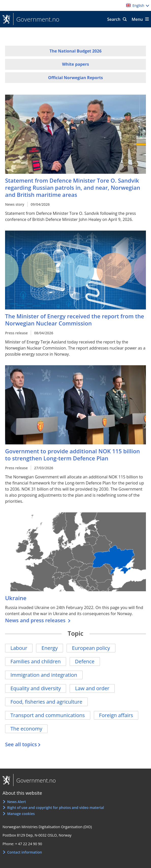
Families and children (36, 661)
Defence (85, 661)
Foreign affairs (116, 715)
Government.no (36, 19)
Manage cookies (21, 814)
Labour (19, 648)
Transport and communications (48, 715)
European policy (91, 648)
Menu (137, 19)
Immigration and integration (44, 675)
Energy (50, 648)
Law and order (92, 688)
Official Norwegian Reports (75, 78)
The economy (26, 729)
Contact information (25, 852)
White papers (75, 64)
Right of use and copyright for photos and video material (56, 808)
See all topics (21, 744)
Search (114, 19)
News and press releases (36, 620)
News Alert (17, 802)
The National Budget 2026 (76, 51)
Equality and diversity (36, 688)
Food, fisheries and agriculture (46, 702)
